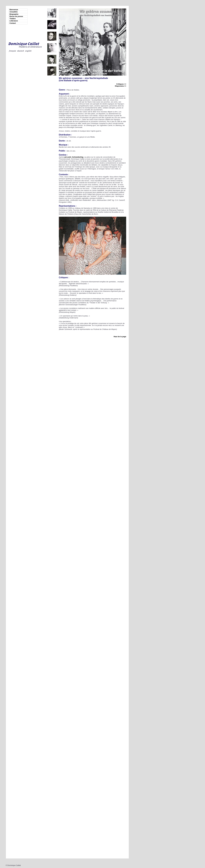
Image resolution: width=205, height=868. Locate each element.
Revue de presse (16, 16)
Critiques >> (121, 84)
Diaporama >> (121, 86)
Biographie (14, 14)
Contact (13, 23)
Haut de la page (120, 337)
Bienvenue (14, 10)
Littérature (14, 21)
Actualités (14, 12)
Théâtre (13, 19)
